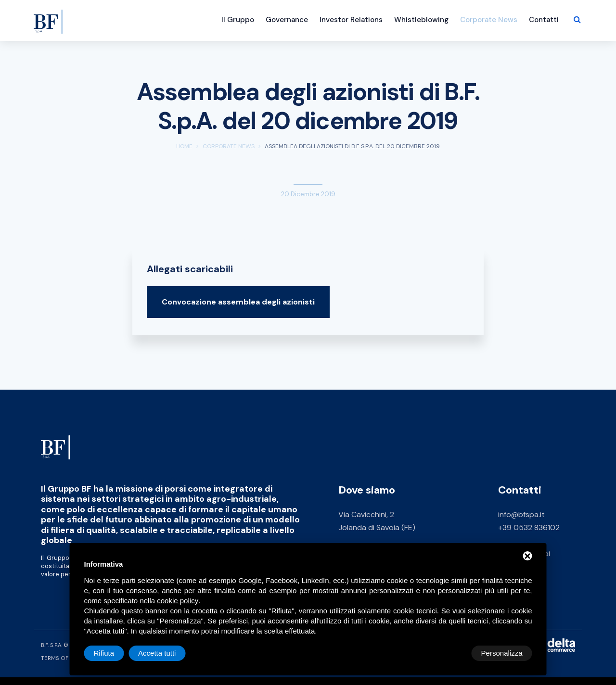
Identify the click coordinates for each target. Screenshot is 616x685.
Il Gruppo (238, 20)
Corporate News (489, 20)
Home (184, 146)
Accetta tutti (503, 653)
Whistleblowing (421, 20)
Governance (287, 20)
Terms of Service (67, 658)
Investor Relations (351, 20)
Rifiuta (451, 653)
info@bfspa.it (521, 514)
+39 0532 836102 (529, 527)
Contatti (544, 20)
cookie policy (178, 601)
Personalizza (115, 653)
